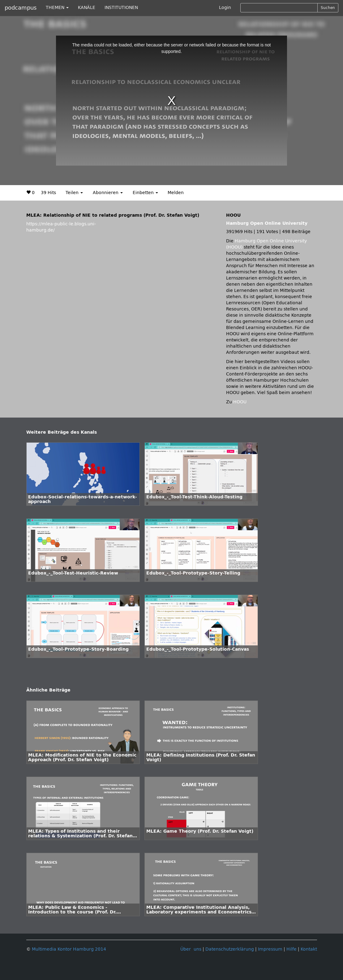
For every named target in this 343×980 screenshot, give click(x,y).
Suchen (328, 8)
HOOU (240, 402)
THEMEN (57, 8)
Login (225, 8)
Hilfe (292, 949)
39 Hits (48, 193)
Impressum (270, 949)
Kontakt (309, 949)
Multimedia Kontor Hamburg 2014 (69, 949)
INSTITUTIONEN (121, 8)
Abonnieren (108, 193)
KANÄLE (87, 8)
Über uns (191, 949)
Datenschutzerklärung (230, 949)
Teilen (74, 193)
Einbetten (145, 193)
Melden (176, 193)
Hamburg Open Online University (267, 223)
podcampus (21, 8)
